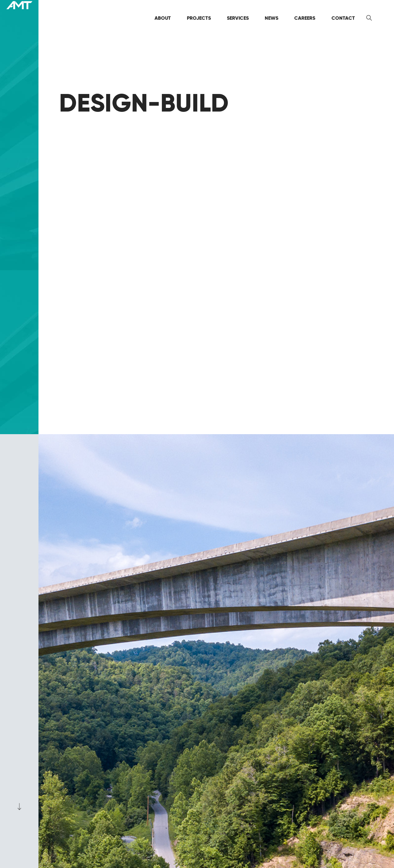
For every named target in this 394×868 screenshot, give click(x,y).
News (271, 18)
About (163, 18)
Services (238, 18)
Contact (343, 18)
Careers (305, 18)
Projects (199, 18)
